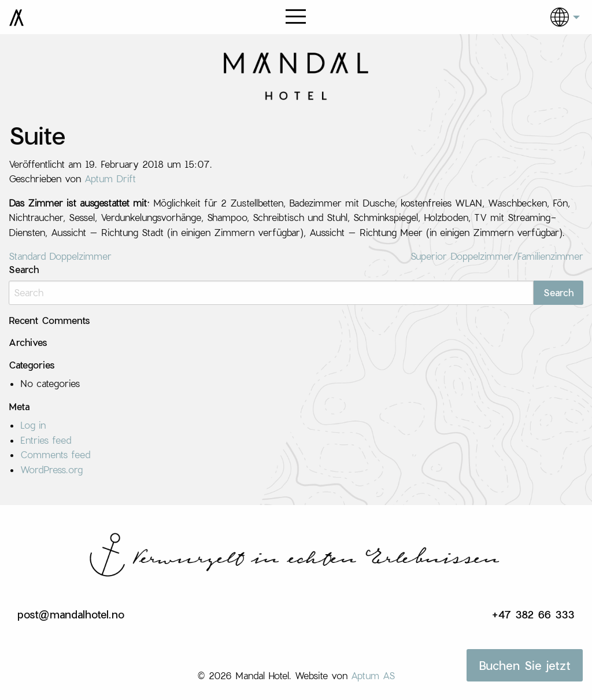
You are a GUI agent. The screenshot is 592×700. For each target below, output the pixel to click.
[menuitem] (557, 17)
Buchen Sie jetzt (525, 665)
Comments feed (55, 454)
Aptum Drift (110, 178)
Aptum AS (373, 675)
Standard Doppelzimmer (60, 256)
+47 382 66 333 (533, 614)
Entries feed (46, 440)
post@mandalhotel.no (71, 614)
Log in (33, 425)
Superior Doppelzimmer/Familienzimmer (497, 256)
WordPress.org (51, 469)
